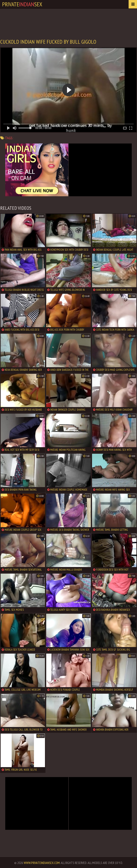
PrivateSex (22, 4)
